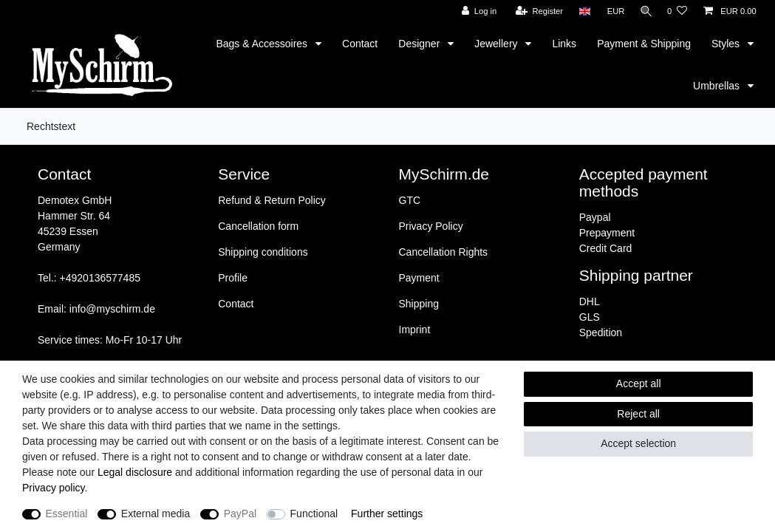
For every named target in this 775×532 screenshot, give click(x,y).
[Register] (536, 11)
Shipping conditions (263, 252)
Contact (360, 44)
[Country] (581, 11)
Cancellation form (258, 226)
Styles (727, 44)
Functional (314, 514)
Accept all (639, 383)
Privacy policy (54, 488)
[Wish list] (677, 11)
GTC (410, 200)
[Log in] (475, 11)
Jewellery (497, 44)
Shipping (419, 304)
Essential (67, 514)
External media (156, 514)
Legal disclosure (135, 472)
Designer (420, 44)
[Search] (644, 11)
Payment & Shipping (644, 44)
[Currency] (612, 11)
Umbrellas (718, 86)
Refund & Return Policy (272, 200)
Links (564, 44)
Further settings (387, 514)
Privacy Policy (431, 226)
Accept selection (638, 443)
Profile (233, 278)
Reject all (638, 414)
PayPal (240, 514)
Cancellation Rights (444, 252)
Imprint (415, 330)
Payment (419, 278)
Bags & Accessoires (263, 44)
